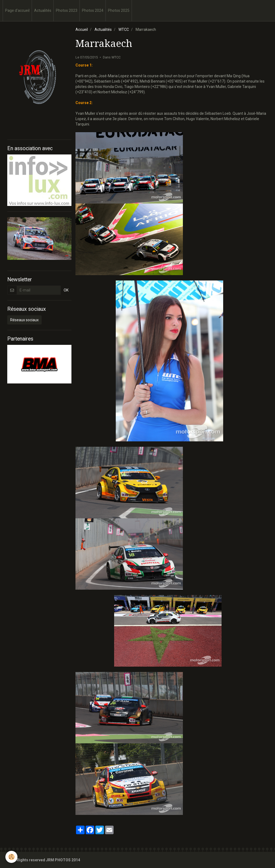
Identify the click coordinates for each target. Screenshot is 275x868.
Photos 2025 (119, 10)
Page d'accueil (17, 10)
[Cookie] (11, 857)
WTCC (124, 29)
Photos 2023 (67, 10)
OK (66, 290)
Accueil (82, 29)
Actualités (43, 10)
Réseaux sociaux (24, 320)
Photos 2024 (93, 10)
